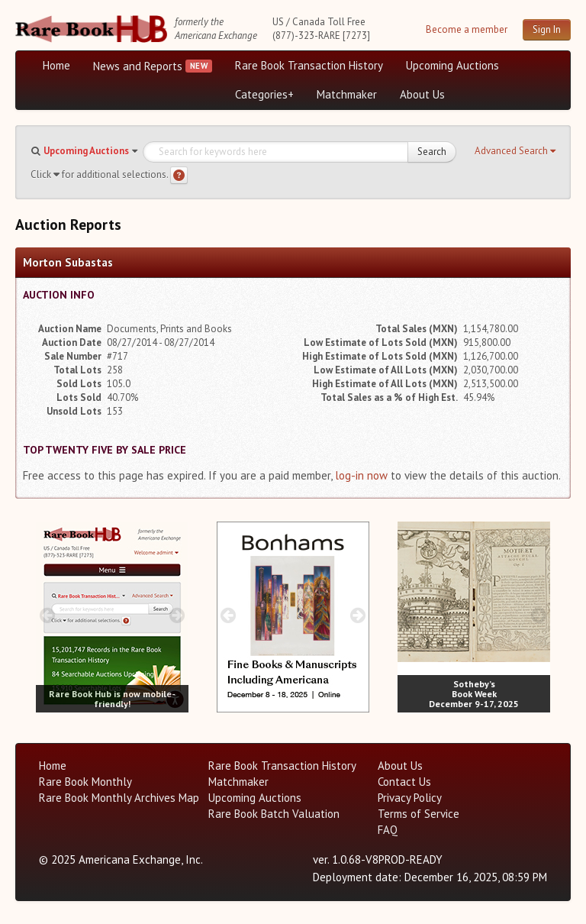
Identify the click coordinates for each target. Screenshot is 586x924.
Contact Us (404, 782)
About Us (422, 94)
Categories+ (264, 94)
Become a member (467, 29)
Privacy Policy (410, 798)
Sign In (547, 29)
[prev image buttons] (47, 615)
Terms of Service (419, 814)
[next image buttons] (177, 615)
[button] (515, 151)
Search (432, 152)
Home (56, 65)
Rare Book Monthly (85, 782)
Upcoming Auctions (452, 65)
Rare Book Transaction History (309, 65)
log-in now (361, 475)
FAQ (388, 830)
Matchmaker (347, 94)
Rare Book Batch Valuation (274, 814)
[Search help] (179, 175)
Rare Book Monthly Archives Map (119, 798)
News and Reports (138, 66)
